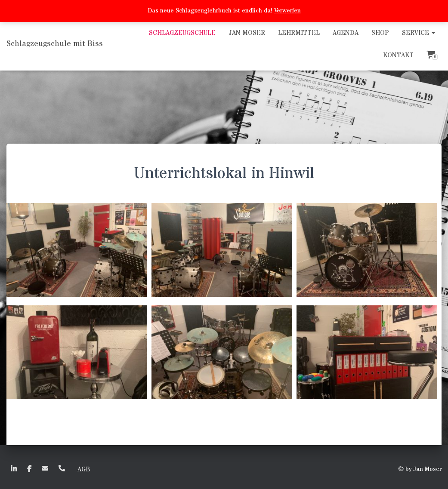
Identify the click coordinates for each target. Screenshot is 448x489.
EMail (45, 468)
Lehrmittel (299, 33)
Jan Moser (247, 33)
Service (419, 33)
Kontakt (398, 55)
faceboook (29, 469)
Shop (380, 33)
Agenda (346, 33)
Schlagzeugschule (182, 33)
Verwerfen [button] (287, 11)
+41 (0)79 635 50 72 (62, 468)
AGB (84, 469)
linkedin (14, 469)
